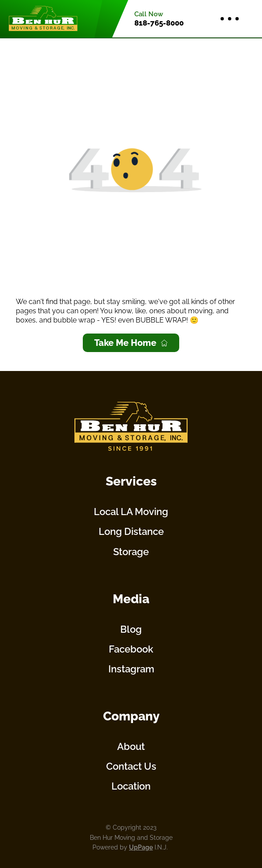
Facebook (131, 649)
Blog (131, 629)
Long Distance (131, 531)
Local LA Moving (131, 512)
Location (131, 786)
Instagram (131, 669)
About (131, 746)
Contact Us (131, 766)
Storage (131, 552)
